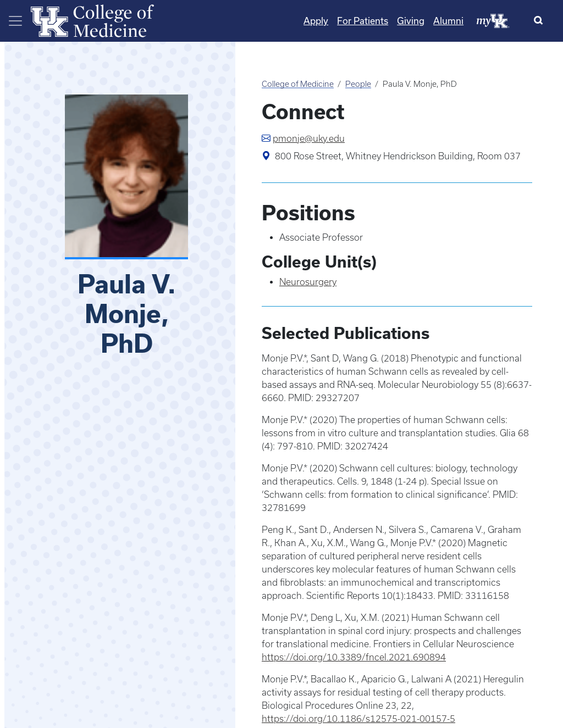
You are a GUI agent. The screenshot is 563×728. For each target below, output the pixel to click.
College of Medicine (298, 84)
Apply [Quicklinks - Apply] (316, 21)
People (358, 84)
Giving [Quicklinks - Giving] (411, 21)
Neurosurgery (308, 282)
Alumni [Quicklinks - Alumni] (448, 21)
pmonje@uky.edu (309, 138)
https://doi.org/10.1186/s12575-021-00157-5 (358, 719)
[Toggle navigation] (15, 21)
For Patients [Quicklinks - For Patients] (363, 21)
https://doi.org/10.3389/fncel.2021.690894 (354, 657)
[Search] (541, 21)
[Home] (92, 20)
